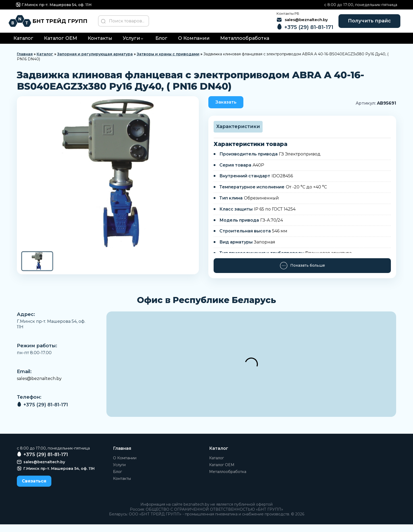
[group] (108, 179)
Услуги (131, 45)
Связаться (34, 488)
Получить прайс (361, 24)
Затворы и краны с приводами (168, 60)
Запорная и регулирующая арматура (95, 60)
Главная (25, 60)
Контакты (100, 45)
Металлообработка (245, 45)
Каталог (23, 45)
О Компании (194, 45)
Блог (161, 45)
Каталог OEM (61, 45)
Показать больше (302, 273)
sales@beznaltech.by (39, 386)
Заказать (229, 109)
